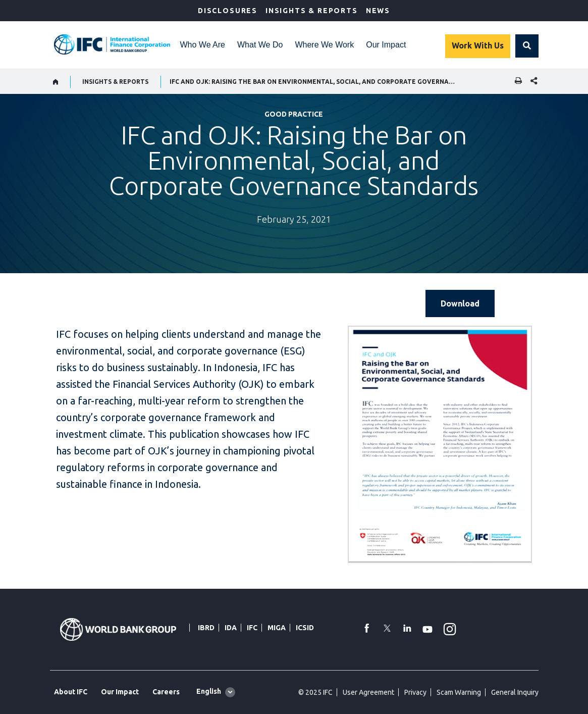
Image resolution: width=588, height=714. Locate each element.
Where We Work (324, 45)
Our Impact (386, 45)
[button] (527, 46)
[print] (516, 82)
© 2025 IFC (315, 692)
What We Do (260, 45)
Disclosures (228, 11)
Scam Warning (459, 692)
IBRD (206, 628)
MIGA (277, 628)
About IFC (71, 692)
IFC (252, 628)
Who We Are (203, 45)
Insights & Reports (312, 11)
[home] (56, 82)
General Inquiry (515, 692)
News (378, 11)
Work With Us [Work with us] (478, 45)
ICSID (305, 628)
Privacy (415, 692)
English (209, 691)
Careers (166, 692)
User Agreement (368, 692)
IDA (231, 628)
